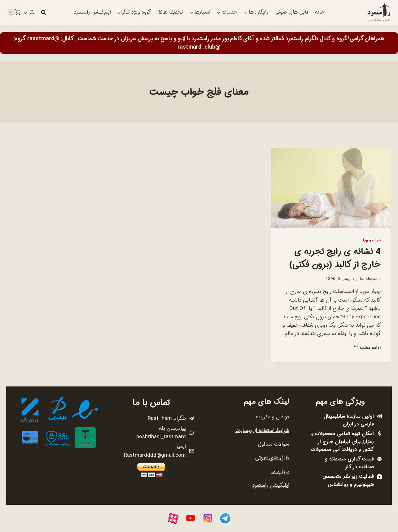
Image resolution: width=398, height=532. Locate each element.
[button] (26, 12)
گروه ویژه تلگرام (134, 12)
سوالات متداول (274, 444)
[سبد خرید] (14, 12)
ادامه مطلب (367, 348)
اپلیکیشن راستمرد (92, 12)
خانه (320, 12)
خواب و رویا (372, 240)
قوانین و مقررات (273, 417)
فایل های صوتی (291, 12)
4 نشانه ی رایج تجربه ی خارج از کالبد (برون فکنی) (335, 258)
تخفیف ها (171, 12)
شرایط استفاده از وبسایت (262, 431)
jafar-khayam (368, 279)
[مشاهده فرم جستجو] (43, 12)
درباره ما (280, 472)
